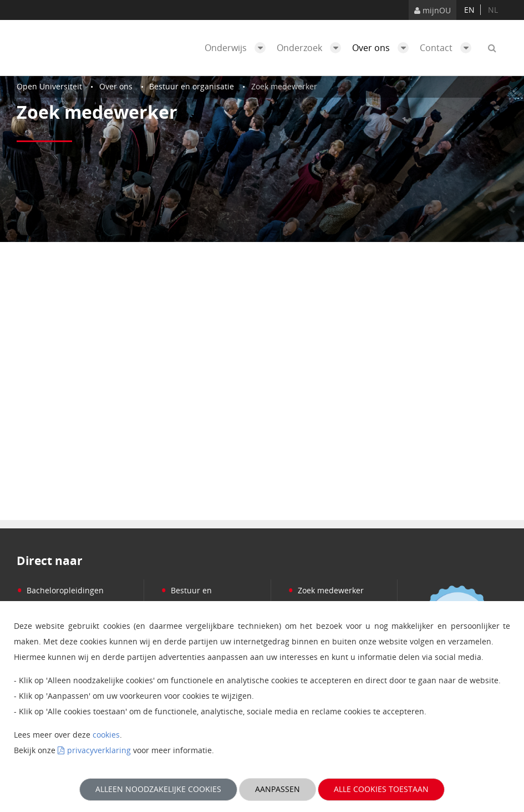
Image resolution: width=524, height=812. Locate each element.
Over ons (383, 48)
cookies (106, 735)
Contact (448, 48)
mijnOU (433, 10)
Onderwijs (238, 48)
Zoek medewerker (326, 590)
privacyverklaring (99, 750)
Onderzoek (312, 48)
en (469, 10)
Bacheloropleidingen (60, 590)
